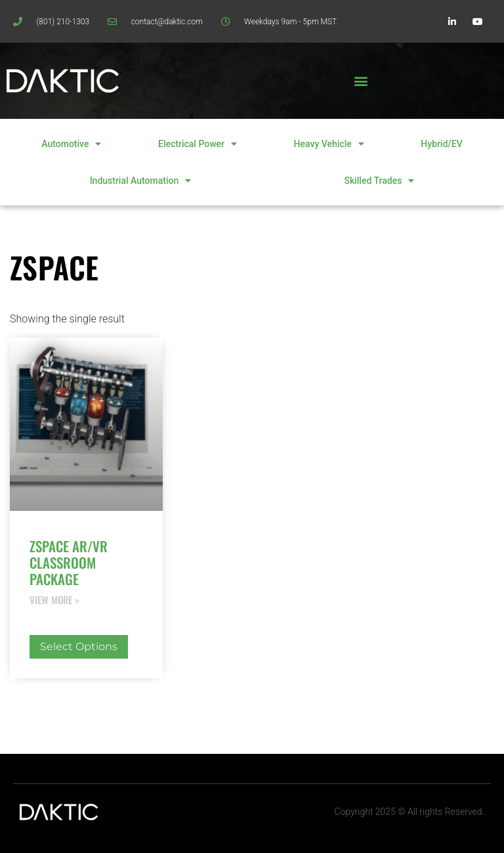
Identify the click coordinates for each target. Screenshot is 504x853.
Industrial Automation (141, 181)
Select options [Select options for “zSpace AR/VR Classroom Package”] (79, 646)
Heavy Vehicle (329, 144)
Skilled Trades (379, 181)
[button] (361, 81)
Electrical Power (198, 144)
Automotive (71, 144)
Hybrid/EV (441, 144)
